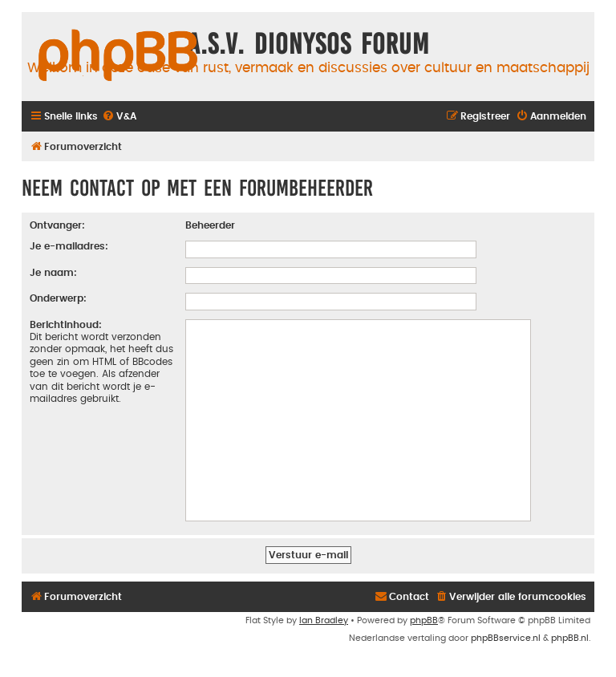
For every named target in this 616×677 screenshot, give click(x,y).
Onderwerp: (58, 298)
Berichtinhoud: (66, 325)
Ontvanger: (57, 225)
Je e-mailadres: (69, 246)
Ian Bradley (324, 620)
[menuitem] (119, 117)
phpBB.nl (570, 638)
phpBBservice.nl (506, 638)
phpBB (424, 620)
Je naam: (53, 273)
